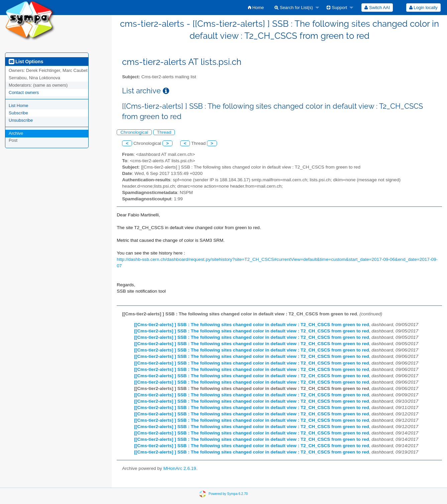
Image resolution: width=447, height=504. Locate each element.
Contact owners (24, 92)
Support (337, 8)
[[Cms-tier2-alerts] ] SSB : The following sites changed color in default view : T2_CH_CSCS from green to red (251, 325)
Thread (164, 132)
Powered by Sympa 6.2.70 (228, 493)
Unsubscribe (21, 120)
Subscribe (18, 113)
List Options (26, 62)
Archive (16, 133)
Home (256, 8)
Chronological (134, 132)
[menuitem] (256, 8)
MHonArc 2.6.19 (180, 468)
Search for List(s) (294, 8)
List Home (19, 106)
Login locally (423, 8)
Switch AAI (377, 8)
